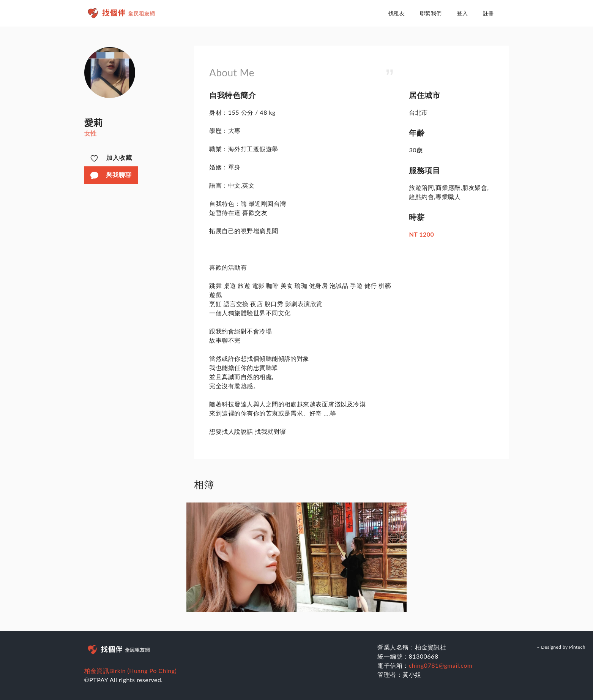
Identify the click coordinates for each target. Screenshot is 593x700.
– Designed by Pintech (561, 647)
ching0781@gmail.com (441, 665)
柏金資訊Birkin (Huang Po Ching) (131, 671)
